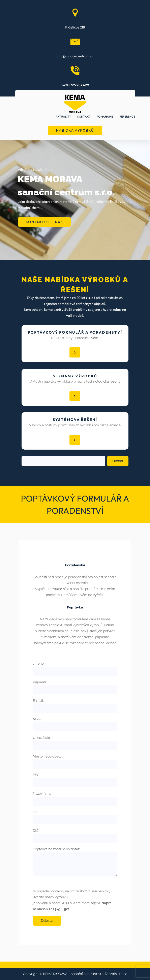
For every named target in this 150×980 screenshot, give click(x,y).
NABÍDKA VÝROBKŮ (75, 130)
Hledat (118, 461)
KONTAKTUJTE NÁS (44, 222)
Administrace (117, 974)
